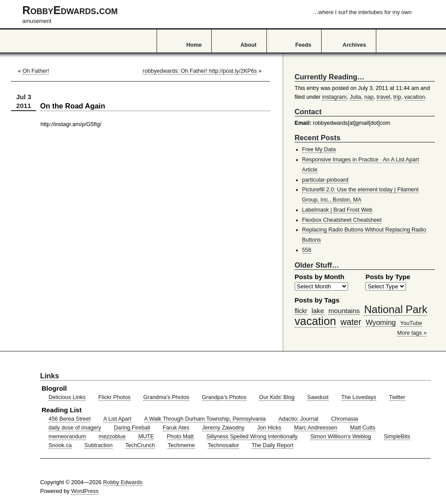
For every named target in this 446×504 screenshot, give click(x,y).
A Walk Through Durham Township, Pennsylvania (205, 419)
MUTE (146, 437)
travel (384, 97)
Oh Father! (36, 71)
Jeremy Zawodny (223, 428)
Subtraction (98, 445)
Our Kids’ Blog (277, 397)
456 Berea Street (69, 419)
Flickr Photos (114, 397)
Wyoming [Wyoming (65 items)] (381, 322)
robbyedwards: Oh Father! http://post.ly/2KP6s (200, 71)
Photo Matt (180, 437)
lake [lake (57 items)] (318, 311)
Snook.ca (60, 445)
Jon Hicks (269, 428)
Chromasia (344, 419)
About (248, 45)
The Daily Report (272, 445)
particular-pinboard (325, 180)
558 (307, 250)
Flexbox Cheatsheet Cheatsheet (342, 220)
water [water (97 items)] (351, 322)
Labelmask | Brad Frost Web (337, 210)
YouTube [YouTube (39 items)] (411, 323)
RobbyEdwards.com (217, 14)
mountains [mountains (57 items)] (344, 311)
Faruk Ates (176, 428)
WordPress (85, 491)
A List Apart (117, 419)
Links (50, 376)
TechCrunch (140, 445)
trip (397, 97)
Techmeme (181, 445)
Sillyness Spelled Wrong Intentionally (252, 437)
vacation (414, 97)
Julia (356, 97)
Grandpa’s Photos (224, 397)
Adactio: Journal (298, 419)
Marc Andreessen (315, 428)
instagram (334, 97)
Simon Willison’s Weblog (341, 437)
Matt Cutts (363, 428)
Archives (354, 45)
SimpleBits (397, 437)
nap (369, 97)
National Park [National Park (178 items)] (395, 309)
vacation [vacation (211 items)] (315, 321)
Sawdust (318, 397)
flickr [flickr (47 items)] (301, 311)
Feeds (303, 45)
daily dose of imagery (75, 428)
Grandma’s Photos (166, 397)
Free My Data (319, 149)
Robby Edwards (123, 482)
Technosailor (223, 445)
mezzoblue (112, 437)
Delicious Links (67, 397)
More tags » (412, 333)
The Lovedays (359, 397)
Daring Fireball (132, 428)
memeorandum (67, 437)
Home (194, 45)
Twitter (397, 397)
